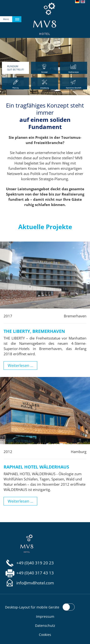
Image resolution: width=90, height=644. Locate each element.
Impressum (45, 616)
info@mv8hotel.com (35, 583)
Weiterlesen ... (20, 366)
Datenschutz (45, 626)
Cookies (45, 635)
